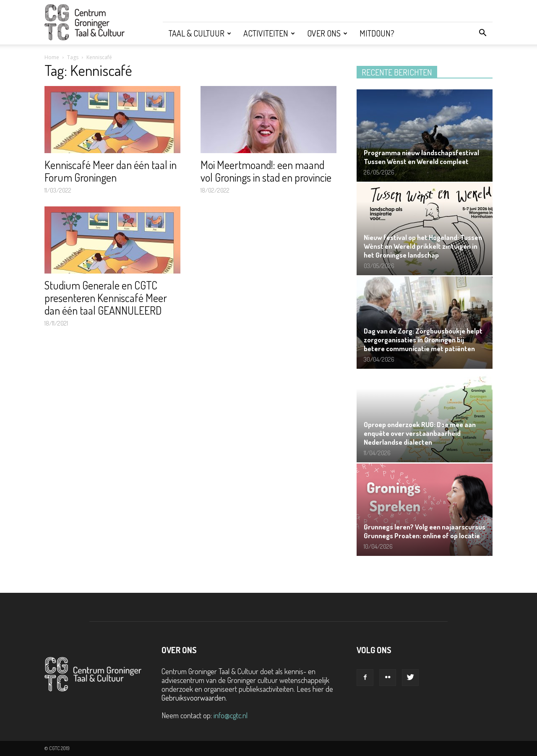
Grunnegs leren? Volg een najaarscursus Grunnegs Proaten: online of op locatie (425, 531)
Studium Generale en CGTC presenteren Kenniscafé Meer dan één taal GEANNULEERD (106, 298)
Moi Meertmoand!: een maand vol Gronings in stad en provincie (266, 171)
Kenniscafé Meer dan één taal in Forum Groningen (111, 171)
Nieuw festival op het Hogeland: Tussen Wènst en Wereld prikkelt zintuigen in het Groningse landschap (423, 246)
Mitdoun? (377, 33)
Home (52, 57)
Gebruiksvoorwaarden (194, 698)
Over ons (327, 33)
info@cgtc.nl (231, 715)
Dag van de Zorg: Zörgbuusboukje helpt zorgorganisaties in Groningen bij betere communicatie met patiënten (423, 340)
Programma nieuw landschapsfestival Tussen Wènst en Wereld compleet (421, 157)
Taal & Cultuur (200, 33)
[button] (482, 33)
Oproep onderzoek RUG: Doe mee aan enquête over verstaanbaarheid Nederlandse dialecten (420, 433)
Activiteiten (269, 33)
